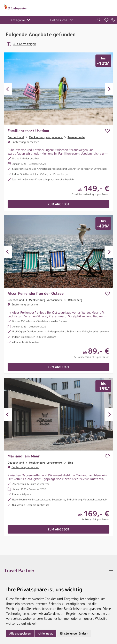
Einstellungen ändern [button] (74, 633)
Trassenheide (76, 137)
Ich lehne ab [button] (45, 633)
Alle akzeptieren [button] (20, 633)
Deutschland (16, 137)
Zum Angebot (58, 204)
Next (109, 89)
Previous (8, 89)
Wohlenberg (75, 300)
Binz (70, 463)
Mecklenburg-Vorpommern (46, 137)
